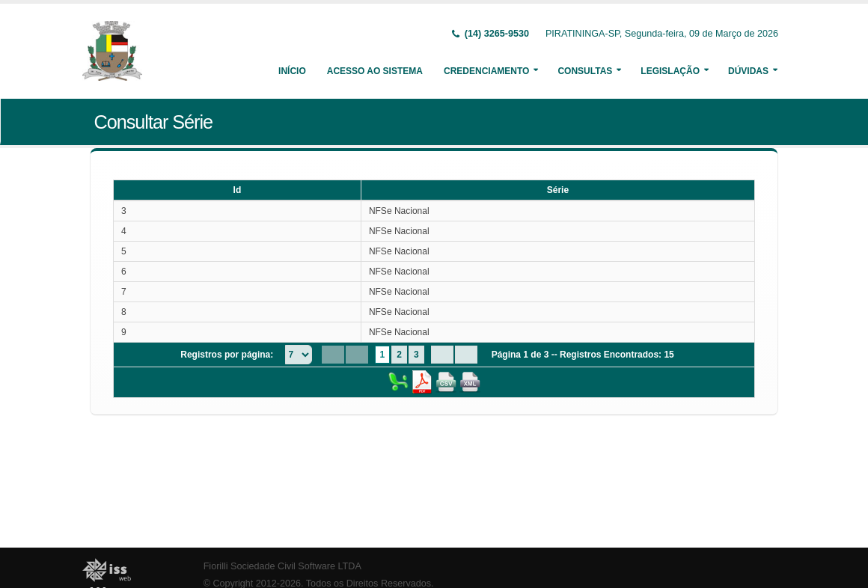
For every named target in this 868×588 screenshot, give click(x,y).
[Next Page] (442, 355)
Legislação (670, 71)
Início (292, 71)
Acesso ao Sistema (375, 71)
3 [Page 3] (416, 355)
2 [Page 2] (399, 355)
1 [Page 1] (383, 355)
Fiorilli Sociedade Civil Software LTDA (282, 566)
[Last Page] (466, 355)
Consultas (585, 71)
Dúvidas (748, 71)
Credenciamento (486, 71)
